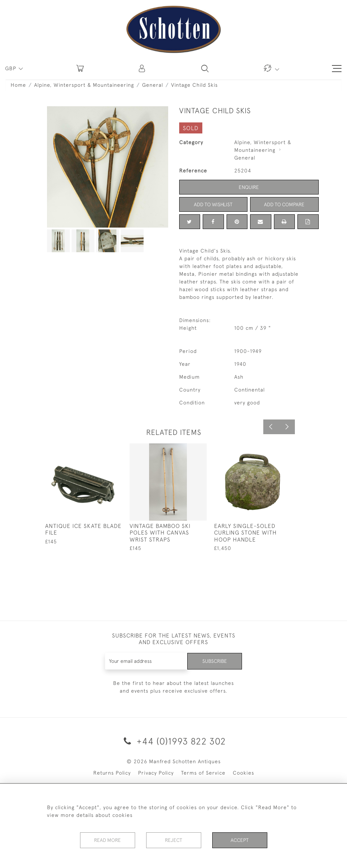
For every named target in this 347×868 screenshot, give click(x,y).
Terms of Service (203, 773)
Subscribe (214, 661)
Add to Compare (284, 204)
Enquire (249, 187)
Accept (240, 840)
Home (18, 85)
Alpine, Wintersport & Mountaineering (84, 85)
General (153, 85)
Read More (108, 840)
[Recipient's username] (146, 661)
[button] (142, 68)
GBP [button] (12, 68)
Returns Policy (112, 773)
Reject (174, 840)
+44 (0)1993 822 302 (173, 741)
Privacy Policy (156, 773)
